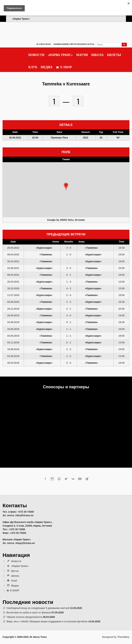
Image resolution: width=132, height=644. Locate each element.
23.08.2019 (13, 322)
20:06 (122, 309)
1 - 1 (69, 329)
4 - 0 (69, 315)
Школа (97, 55)
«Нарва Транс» (60, 55)
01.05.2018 (13, 356)
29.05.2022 (13, 248)
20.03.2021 (13, 282)
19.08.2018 (13, 349)
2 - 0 (69, 268)
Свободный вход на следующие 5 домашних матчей (38, 608)
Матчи (82, 55)
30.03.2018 (13, 363)
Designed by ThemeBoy (116, 637)
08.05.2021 (13, 275)
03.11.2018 (13, 342)
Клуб (33, 67)
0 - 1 (69, 275)
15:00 (122, 268)
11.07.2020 (13, 295)
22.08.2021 (13, 268)
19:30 (122, 248)
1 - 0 (69, 255)
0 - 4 (69, 363)
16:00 (122, 275)
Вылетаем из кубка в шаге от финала (29, 612)
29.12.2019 (13, 309)
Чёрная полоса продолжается (24, 617)
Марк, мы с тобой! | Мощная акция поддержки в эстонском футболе (47, 621)
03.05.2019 (13, 336)
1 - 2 (69, 302)
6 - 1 (69, 342)
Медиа (47, 67)
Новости (36, 55)
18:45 (122, 322)
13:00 (122, 282)
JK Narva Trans (44, 44)
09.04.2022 (13, 255)
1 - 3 (69, 282)
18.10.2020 (13, 288)
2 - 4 (69, 295)
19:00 (122, 261)
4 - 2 (69, 288)
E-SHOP (64, 67)
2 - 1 (69, 309)
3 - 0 (69, 248)
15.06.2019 (13, 329)
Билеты (114, 55)
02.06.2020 (13, 302)
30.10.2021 (13, 261)
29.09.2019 (13, 315)
